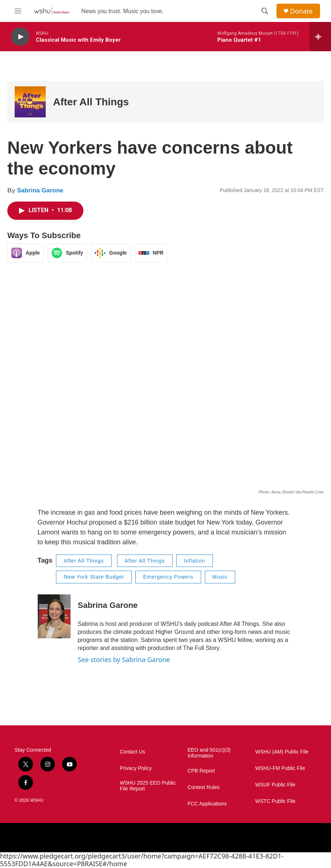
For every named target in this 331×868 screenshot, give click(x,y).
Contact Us (133, 752)
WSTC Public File (275, 801)
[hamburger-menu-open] (18, 11)
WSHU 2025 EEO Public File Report (148, 786)
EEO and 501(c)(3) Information (209, 753)
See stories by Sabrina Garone (124, 660)
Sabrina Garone (40, 190)
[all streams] (320, 37)
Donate (301, 11)
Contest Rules (204, 787)
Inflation (195, 561)
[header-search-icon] (265, 11)
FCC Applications (207, 804)
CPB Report (201, 771)
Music (220, 577)
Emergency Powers (168, 577)
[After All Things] (30, 102)
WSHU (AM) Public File (282, 752)
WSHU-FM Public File (280, 768)
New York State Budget (94, 577)
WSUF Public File (275, 785)
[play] (20, 37)
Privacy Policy (136, 768)
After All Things (91, 102)
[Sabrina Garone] (54, 616)
